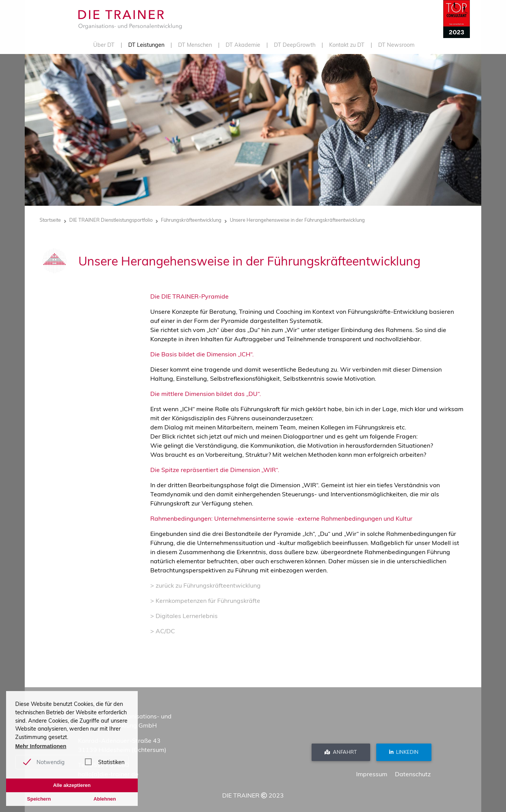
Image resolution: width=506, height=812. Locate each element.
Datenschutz (413, 774)
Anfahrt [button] (341, 752)
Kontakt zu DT (347, 45)
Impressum (372, 774)
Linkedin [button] (404, 752)
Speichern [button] (39, 799)
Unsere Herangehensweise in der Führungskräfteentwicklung (297, 220)
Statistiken (111, 762)
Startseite (50, 220)
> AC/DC (163, 631)
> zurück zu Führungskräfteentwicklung (205, 585)
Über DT (104, 45)
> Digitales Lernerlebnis (184, 616)
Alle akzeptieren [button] (72, 785)
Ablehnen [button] (105, 799)
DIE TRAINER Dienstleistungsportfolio (111, 220)
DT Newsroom (396, 45)
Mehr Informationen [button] (41, 746)
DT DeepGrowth (295, 45)
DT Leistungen (146, 45)
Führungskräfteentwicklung (191, 220)
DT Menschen (195, 45)
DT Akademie (243, 45)
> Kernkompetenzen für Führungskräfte (205, 601)
